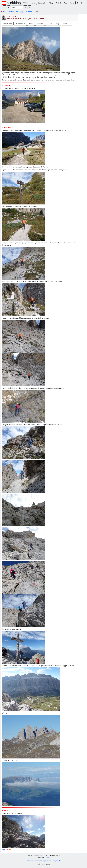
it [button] (9, 7)
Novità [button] (80, 3)
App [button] (65, 3)
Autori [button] (72, 3)
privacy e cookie (56, 861)
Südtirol (11, 12)
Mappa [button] (31, 24)
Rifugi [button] (51, 3)
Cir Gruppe (20, 12)
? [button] (30, 7)
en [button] (5, 7)
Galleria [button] (49, 24)
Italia (5, 12)
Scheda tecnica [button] (20, 24)
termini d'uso (30, 861)
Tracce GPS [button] (67, 24)
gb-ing (48, 857)
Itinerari (42, 3)
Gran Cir (29, 12)
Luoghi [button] (58, 24)
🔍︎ (25, 7)
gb (4, 850)
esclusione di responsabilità (43, 861)
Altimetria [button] (40, 24)
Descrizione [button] (7, 24)
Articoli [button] (59, 3)
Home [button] (33, 3)
